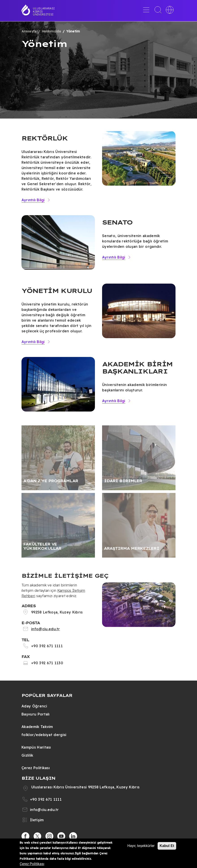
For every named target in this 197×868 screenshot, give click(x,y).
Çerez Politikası (36, 768)
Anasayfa (29, 31)
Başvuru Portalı (36, 714)
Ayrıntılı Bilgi (33, 200)
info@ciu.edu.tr (46, 629)
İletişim (37, 820)
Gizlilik (27, 755)
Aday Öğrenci (34, 706)
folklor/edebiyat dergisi (44, 735)
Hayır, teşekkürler (141, 846)
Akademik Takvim (37, 727)
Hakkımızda (51, 31)
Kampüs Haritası (36, 747)
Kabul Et (167, 846)
